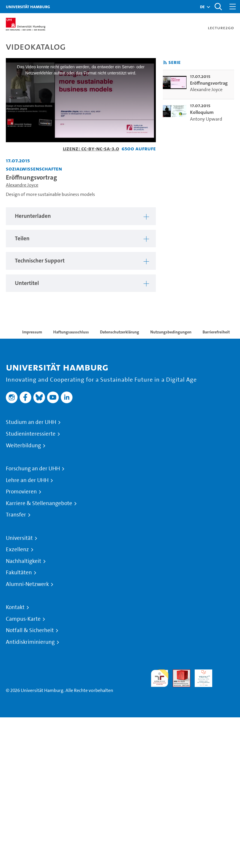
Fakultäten (19, 573)
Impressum (32, 332)
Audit (178, 673)
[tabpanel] (81, 216)
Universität (19, 538)
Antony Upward (206, 119)
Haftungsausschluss (71, 332)
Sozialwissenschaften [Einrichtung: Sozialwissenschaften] (34, 169)
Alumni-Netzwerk (27, 584)
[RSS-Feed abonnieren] (165, 63)
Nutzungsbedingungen (171, 332)
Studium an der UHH (31, 422)
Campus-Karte (23, 619)
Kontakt (15, 607)
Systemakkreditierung (225, 673)
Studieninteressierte (31, 434)
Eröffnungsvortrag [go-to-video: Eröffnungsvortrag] (209, 83)
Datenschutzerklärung (120, 332)
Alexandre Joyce (22, 185)
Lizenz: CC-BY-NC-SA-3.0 (91, 148)
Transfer (16, 515)
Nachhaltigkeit (24, 561)
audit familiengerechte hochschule (160, 678)
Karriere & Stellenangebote (39, 503)
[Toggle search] (218, 7)
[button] (202, 7)
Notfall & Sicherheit (30, 630)
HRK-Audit (200, 676)
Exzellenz (17, 549)
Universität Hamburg (28, 7)
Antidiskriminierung (30, 642)
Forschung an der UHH (33, 469)
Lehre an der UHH (27, 480)
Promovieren (21, 492)
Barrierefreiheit (216, 332)
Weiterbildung (23, 446)
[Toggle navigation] (233, 7)
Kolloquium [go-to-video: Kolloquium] (202, 112)
